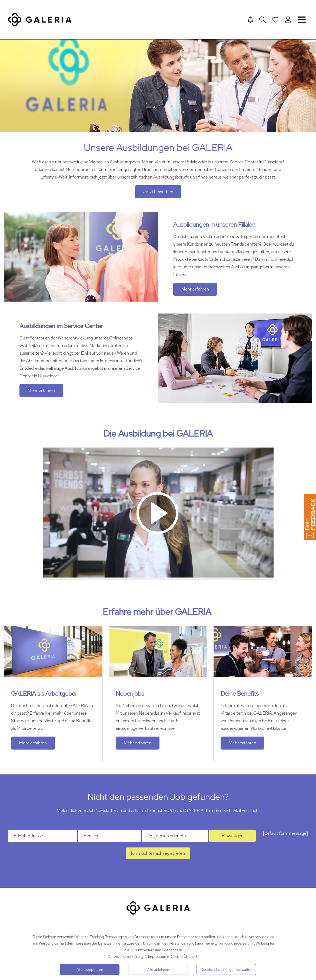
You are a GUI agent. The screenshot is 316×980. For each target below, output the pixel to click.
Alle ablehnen (158, 969)
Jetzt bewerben (158, 193)
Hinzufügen (233, 838)
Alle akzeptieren (90, 969)
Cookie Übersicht (185, 956)
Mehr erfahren (195, 291)
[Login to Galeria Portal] (288, 20)
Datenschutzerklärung (126, 956)
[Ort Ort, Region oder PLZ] (175, 838)
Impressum (157, 956)
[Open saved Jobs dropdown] (275, 20)
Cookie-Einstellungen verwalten (226, 969)
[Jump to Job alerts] (250, 20)
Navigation (302, 20)
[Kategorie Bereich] (109, 838)
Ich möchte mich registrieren (158, 855)
